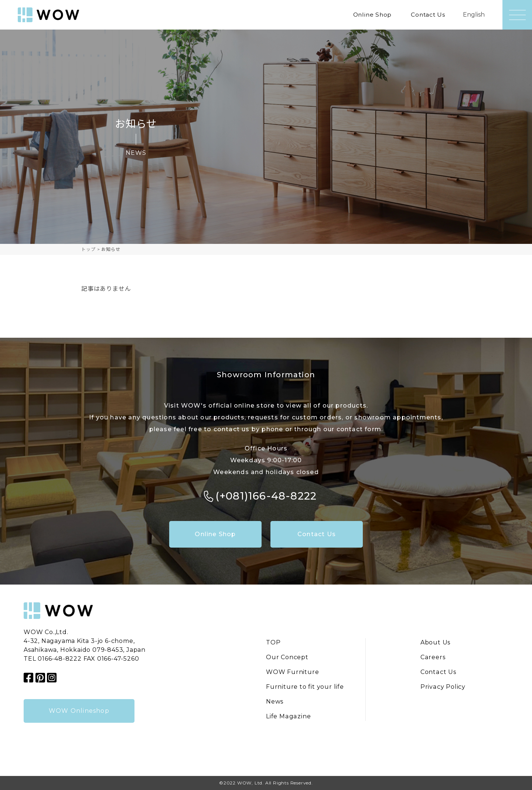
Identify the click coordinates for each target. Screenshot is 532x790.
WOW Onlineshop (79, 711)
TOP (273, 643)
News (275, 702)
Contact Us (427, 15)
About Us (436, 643)
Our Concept (287, 658)
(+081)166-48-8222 (266, 496)
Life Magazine (288, 717)
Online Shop (370, 15)
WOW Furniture (292, 672)
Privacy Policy (443, 687)
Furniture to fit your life (305, 687)
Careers (433, 658)
